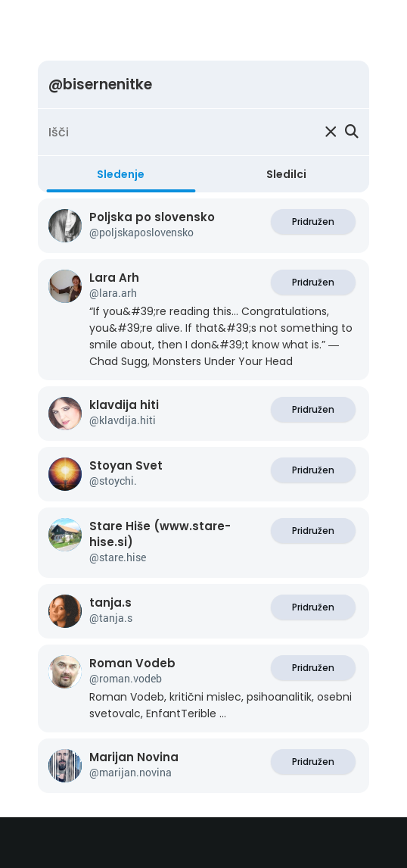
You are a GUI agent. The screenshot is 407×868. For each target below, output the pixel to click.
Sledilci (286, 174)
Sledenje (121, 174)
